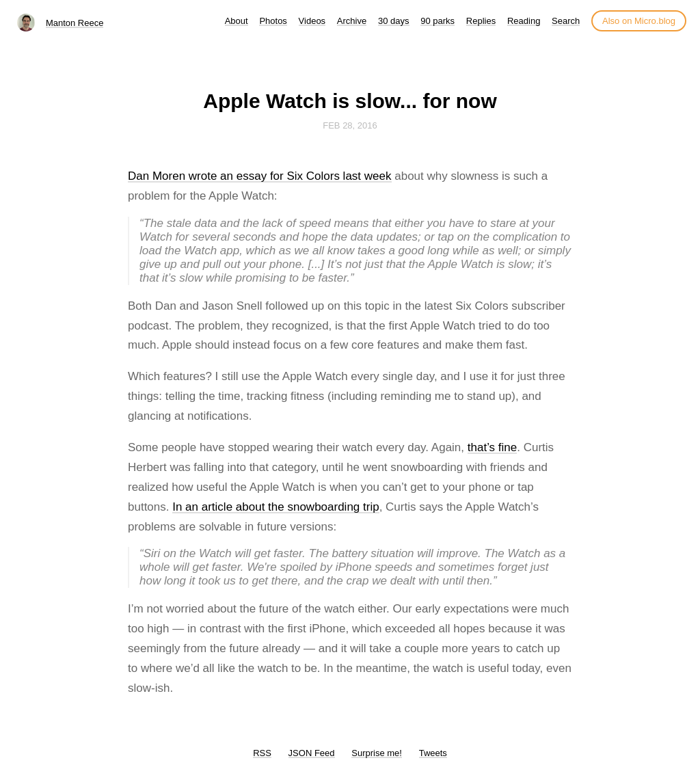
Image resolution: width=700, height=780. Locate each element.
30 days (394, 21)
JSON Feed (312, 753)
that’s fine (492, 447)
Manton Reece (75, 23)
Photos (273, 21)
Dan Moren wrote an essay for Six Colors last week (260, 176)
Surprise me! (377, 753)
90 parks (437, 21)
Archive (352, 21)
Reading (524, 21)
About (237, 21)
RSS (262, 753)
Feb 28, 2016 (350, 125)
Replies (481, 21)
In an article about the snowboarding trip (275, 507)
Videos (312, 21)
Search (566, 21)
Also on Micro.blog (639, 21)
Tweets (433, 753)
